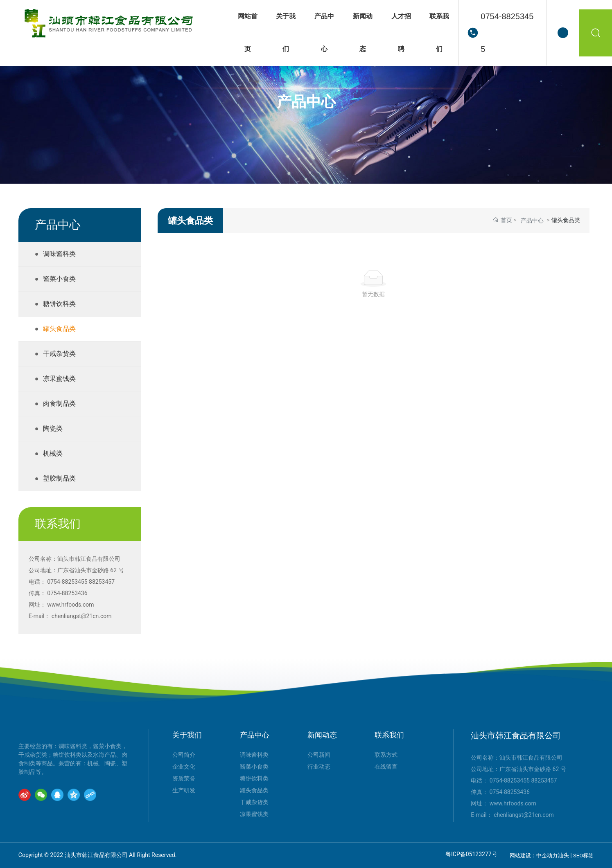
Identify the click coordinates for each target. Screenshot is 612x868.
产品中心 (306, 102)
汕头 (563, 855)
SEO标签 (583, 856)
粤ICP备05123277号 (471, 854)
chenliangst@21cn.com (82, 616)
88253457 (102, 582)
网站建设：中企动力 (534, 856)
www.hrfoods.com (70, 605)
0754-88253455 (507, 33)
